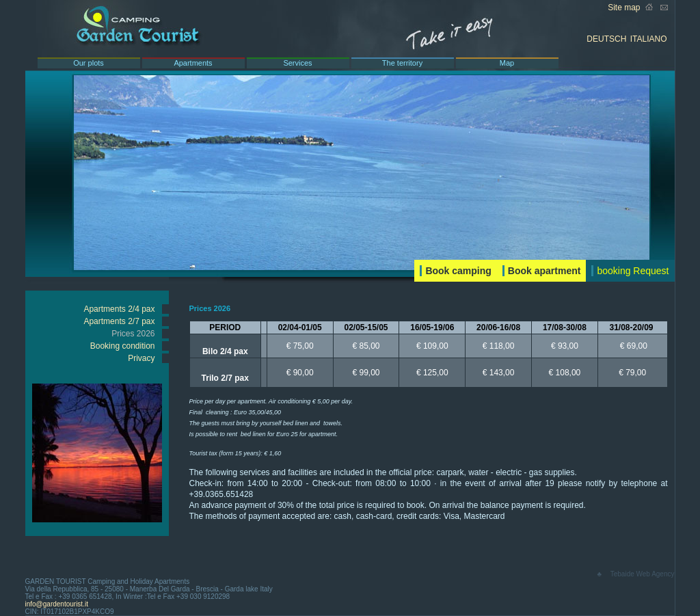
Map (507, 63)
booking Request (633, 271)
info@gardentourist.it (57, 604)
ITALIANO (649, 39)
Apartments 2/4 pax (119, 309)
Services (297, 63)
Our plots (89, 63)
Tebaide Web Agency (643, 574)
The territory (402, 63)
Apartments (193, 63)
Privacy (141, 358)
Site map (624, 8)
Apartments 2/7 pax (119, 321)
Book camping (458, 271)
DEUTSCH (606, 39)
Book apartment (544, 271)
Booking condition (123, 346)
